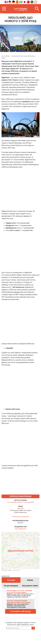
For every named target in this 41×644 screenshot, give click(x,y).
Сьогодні (11, 580)
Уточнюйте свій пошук (20, 611)
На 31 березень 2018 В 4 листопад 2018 (20, 502)
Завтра (30, 580)
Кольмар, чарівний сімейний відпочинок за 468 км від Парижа (19, 602)
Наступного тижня (30, 586)
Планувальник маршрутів (21, 517)
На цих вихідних (11, 586)
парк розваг (16, 570)
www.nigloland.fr (21, 529)
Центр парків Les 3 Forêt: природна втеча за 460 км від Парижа (20, 591)
